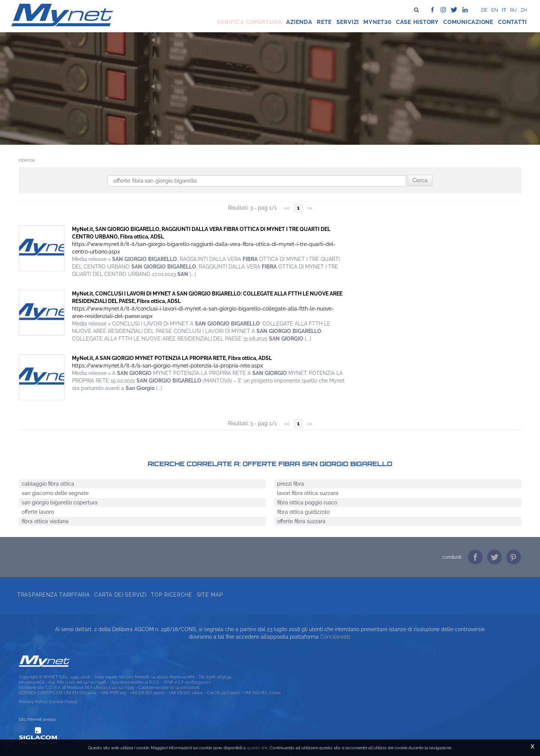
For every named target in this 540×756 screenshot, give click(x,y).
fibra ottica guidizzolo (303, 512)
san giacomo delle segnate (55, 493)
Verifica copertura (249, 22)
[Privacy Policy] (33, 702)
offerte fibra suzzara (301, 521)
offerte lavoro (38, 512)
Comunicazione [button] (468, 22)
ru (513, 10)
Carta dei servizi (120, 595)
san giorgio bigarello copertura (60, 502)
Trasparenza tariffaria (53, 595)
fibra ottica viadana (45, 521)
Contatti (512, 22)
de (484, 10)
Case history (417, 22)
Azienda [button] (299, 22)
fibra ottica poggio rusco (307, 502)
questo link (257, 748)
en (495, 10)
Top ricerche (171, 595)
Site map (210, 595)
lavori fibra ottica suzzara (308, 493)
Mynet (374, 22)
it (504, 10)
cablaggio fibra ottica (48, 484)
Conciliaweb (335, 637)
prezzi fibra (291, 484)
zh (524, 10)
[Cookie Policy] (63, 702)
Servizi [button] (348, 22)
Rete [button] (324, 22)
